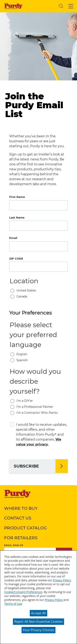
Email (13, 238)
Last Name (17, 217)
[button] (71, 6)
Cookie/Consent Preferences (23, 592)
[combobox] (40, 6)
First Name (17, 197)
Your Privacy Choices (39, 630)
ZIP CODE (16, 259)
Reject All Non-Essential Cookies (38, 622)
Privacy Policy (62, 580)
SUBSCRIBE (26, 466)
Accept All (38, 613)
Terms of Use (13, 604)
